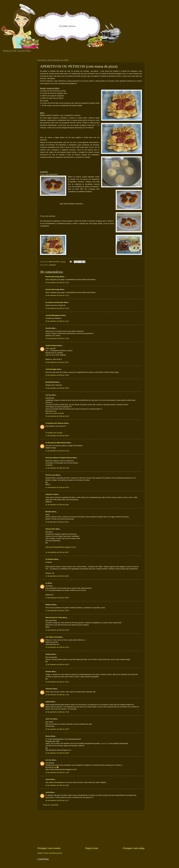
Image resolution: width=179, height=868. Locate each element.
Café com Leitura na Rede (55, 413)
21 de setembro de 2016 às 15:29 (57, 630)
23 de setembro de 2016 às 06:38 (57, 753)
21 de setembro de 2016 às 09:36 (57, 598)
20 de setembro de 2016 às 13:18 (57, 308)
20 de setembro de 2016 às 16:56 (57, 388)
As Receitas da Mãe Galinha (56, 443)
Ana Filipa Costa (52, 637)
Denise (48, 736)
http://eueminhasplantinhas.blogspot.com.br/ (61, 547)
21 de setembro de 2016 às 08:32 (57, 576)
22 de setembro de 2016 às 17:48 (57, 712)
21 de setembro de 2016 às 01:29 (57, 451)
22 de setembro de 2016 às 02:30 (57, 647)
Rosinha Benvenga (53, 277)
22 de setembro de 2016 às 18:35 (57, 729)
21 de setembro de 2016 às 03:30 (57, 505)
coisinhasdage (51, 369)
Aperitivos (52, 265)
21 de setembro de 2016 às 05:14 (57, 522)
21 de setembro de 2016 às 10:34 (57, 611)
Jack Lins (49, 719)
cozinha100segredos (53, 315)
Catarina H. (50, 494)
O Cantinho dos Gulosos (55, 423)
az (46, 583)
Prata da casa (51, 475)
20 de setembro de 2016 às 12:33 (57, 283)
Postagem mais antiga (134, 848)
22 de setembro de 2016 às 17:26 (57, 695)
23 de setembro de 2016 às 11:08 (57, 772)
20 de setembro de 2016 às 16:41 (57, 362)
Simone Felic (50, 529)
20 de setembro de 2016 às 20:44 (57, 416)
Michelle (49, 512)
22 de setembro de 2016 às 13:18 (57, 682)
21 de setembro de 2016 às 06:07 (57, 552)
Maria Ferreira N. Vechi (54, 618)
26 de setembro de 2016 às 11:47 (57, 800)
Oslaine (48, 654)
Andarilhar (49, 465)
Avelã (48, 792)
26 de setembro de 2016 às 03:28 (57, 785)
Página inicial (92, 848)
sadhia (48, 702)
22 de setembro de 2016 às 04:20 (57, 664)
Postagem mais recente (49, 848)
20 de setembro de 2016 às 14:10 (57, 321)
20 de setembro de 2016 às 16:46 (57, 375)
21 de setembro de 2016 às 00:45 (57, 436)
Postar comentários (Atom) (53, 853)
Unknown (49, 689)
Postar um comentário (51, 805)
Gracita (48, 328)
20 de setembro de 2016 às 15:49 (57, 338)
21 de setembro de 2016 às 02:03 (57, 487)
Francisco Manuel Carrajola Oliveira (59, 458)
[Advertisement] (91, 829)
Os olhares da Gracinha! (55, 302)
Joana (48, 779)
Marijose (49, 605)
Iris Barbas (50, 559)
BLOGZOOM (50, 382)
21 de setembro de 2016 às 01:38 (57, 468)
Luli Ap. (48, 395)
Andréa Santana (51, 345)
